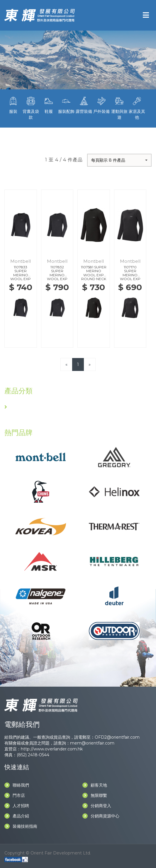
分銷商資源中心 (101, 816)
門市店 (15, 795)
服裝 (13, 105)
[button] (119, 160)
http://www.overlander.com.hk (52, 749)
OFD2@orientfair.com (117, 737)
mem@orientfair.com (92, 743)
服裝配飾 (66, 105)
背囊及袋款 (31, 108)
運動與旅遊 (119, 108)
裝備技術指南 (21, 826)
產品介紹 (17, 816)
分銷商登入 (97, 806)
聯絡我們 (17, 785)
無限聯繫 (95, 795)
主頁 (78, 60)
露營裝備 (84, 105)
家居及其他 (137, 108)
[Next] (90, 364)
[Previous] (66, 364)
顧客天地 (95, 785)
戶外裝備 (101, 105)
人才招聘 (17, 806)
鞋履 (48, 105)
